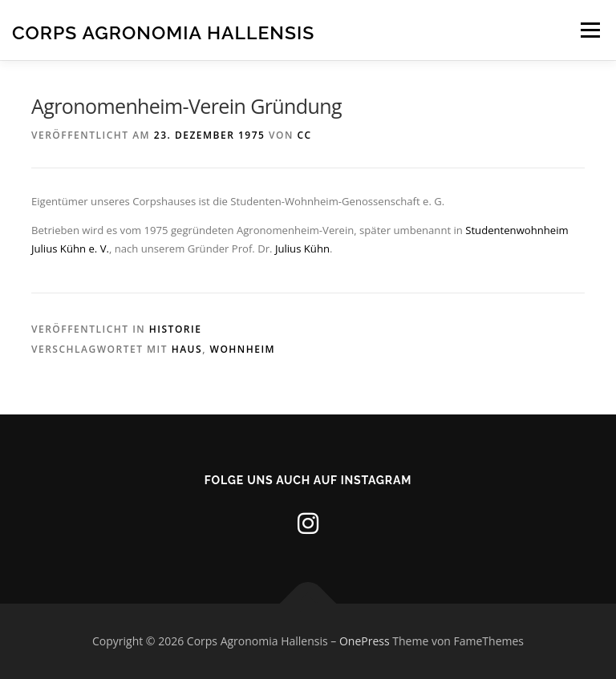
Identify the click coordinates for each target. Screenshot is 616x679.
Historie (176, 329)
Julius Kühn (302, 249)
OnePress (365, 641)
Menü (590, 30)
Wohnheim (243, 349)
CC (304, 135)
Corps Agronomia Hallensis (163, 32)
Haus (187, 349)
